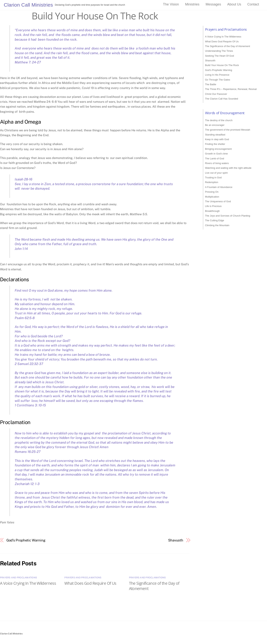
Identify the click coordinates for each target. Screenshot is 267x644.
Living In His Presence (217, 75)
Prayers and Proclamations (18, 578)
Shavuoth (176, 540)
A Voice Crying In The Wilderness (28, 583)
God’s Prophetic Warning (26, 540)
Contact (253, 4)
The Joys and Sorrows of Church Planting (228, 216)
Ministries (192, 4)
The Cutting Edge (215, 220)
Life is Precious (213, 206)
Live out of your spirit (216, 173)
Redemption (212, 182)
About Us (234, 4)
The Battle (211, 84)
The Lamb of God (215, 159)
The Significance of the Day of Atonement (228, 46)
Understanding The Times (219, 51)
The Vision (171, 4)
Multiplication (212, 197)
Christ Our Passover (216, 94)
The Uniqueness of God (218, 201)
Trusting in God (213, 178)
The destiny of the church (219, 120)
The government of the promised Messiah (228, 130)
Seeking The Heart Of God (220, 56)
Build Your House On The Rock (95, 16)
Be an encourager (215, 125)
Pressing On (212, 192)
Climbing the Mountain (217, 225)
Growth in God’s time (216, 154)
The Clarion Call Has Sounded (222, 99)
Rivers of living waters (217, 163)
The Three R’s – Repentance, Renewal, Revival (231, 89)
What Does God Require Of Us (90, 583)
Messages (213, 4)
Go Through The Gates (218, 80)
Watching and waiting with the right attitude (228, 168)
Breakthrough (212, 211)
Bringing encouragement (218, 149)
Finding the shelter (215, 144)
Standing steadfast (215, 135)
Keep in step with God (217, 139)
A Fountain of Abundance (219, 187)
